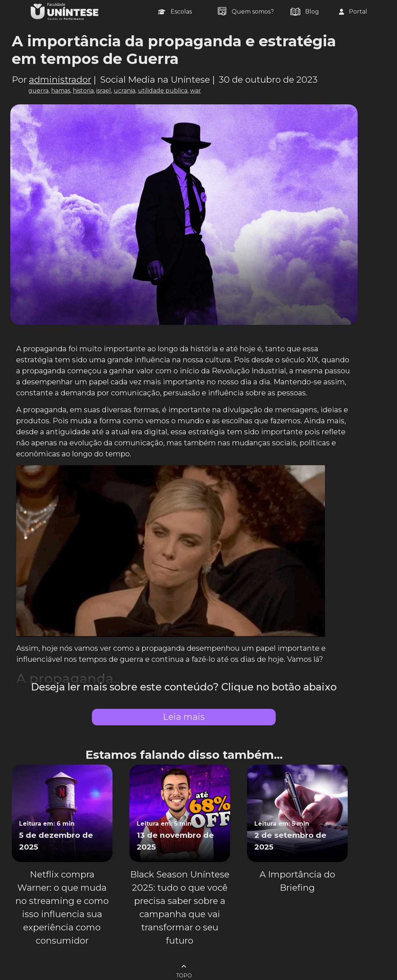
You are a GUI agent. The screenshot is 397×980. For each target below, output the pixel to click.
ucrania (124, 91)
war (196, 91)
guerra (38, 91)
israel (104, 91)
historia (83, 91)
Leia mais (184, 717)
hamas (61, 91)
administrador (60, 80)
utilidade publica (163, 91)
